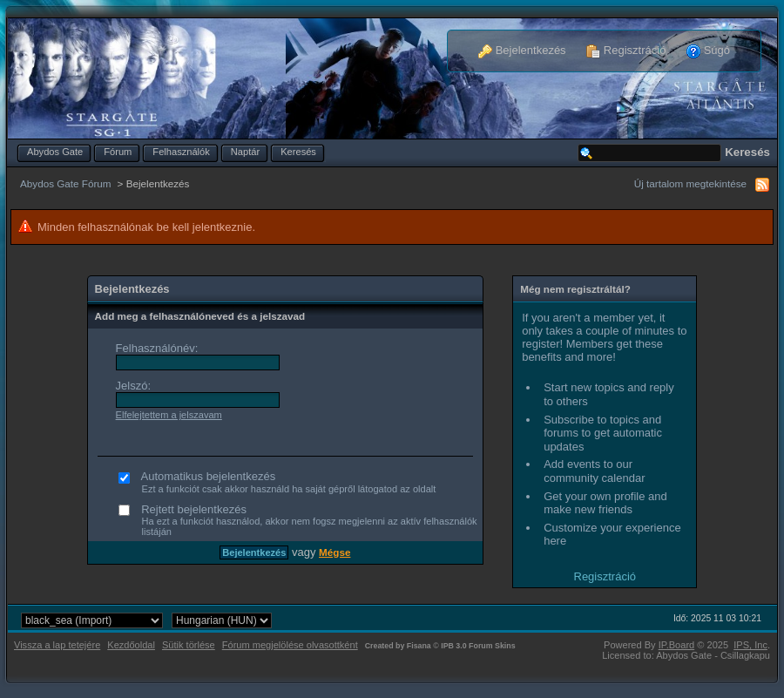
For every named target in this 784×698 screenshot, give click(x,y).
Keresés (298, 152)
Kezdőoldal (131, 645)
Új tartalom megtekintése (690, 183)
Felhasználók (181, 152)
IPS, (750, 645)
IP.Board (677, 645)
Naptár (245, 152)
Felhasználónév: (157, 348)
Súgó (708, 50)
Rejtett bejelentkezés (299, 520)
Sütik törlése (189, 645)
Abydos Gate (55, 152)
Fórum (118, 152)
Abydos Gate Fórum (66, 183)
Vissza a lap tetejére (57, 645)
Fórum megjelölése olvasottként (290, 645)
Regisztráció (626, 50)
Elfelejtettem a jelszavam (169, 415)
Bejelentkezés (522, 50)
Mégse (335, 552)
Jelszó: (133, 386)
